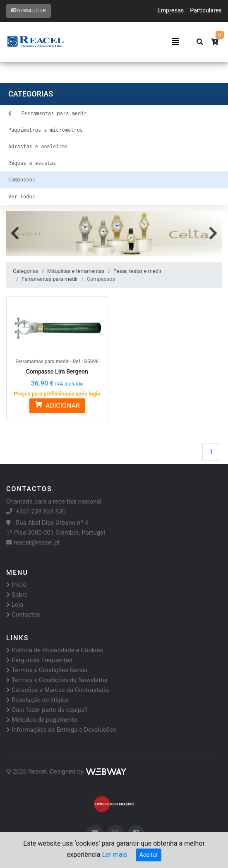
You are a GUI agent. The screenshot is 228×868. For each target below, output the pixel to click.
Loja (15, 605)
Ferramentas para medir (50, 279)
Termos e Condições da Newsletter (57, 680)
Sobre (17, 595)
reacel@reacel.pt (33, 542)
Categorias (26, 271)
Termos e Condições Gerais (47, 670)
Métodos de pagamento (42, 720)
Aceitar (149, 855)
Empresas (170, 11)
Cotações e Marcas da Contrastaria (58, 690)
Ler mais (114, 855)
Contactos (23, 615)
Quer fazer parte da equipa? (47, 710)
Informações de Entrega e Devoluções (61, 730)
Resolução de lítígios (37, 700)
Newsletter (29, 11)
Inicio (16, 585)
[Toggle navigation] (175, 42)
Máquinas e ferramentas (76, 271)
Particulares (206, 11)
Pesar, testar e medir (137, 271)
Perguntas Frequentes (39, 660)
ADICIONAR (57, 405)
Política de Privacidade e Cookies (55, 650)
